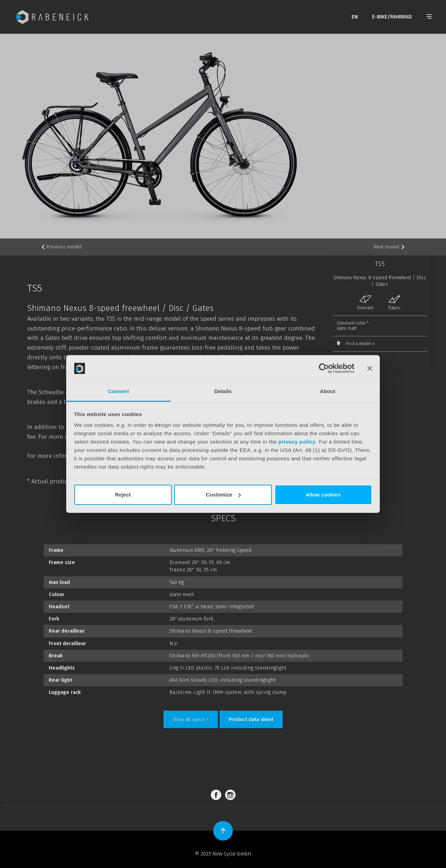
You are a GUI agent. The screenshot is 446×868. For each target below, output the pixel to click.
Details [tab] (223, 391)
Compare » (352, 359)
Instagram (231, 795)
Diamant (365, 303)
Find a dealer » (360, 344)
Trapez (394, 303)
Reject (123, 495)
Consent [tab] (119, 391)
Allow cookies (323, 495)
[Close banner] (370, 368)
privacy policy (297, 442)
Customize (223, 495)
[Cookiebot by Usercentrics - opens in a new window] (324, 368)
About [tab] (328, 391)
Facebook (217, 795)
